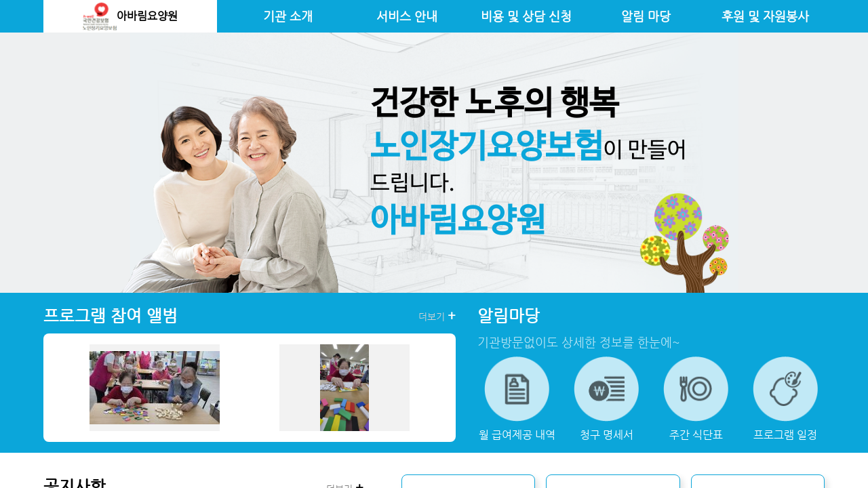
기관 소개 (288, 16)
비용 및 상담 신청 (526, 16)
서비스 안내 (407, 16)
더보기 (437, 316)
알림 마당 (646, 16)
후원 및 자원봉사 (765, 16)
